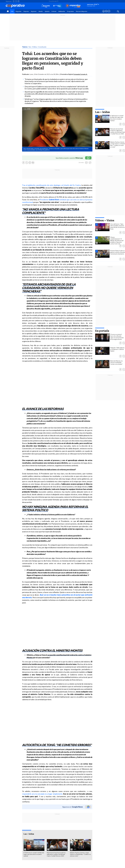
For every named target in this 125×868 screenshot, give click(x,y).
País (12, 11)
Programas (70, 11)
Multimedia (62, 11)
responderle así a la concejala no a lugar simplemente (42, 794)
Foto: (25, 109)
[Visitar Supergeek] (109, 13)
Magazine (18, 11)
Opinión (47, 11)
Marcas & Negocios (82, 11)
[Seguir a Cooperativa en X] (16, 1)
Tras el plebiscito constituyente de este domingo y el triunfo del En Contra (51, 185)
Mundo (41, 11)
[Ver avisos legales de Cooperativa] (104, 13)
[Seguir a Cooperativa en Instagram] (18, 1)
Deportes (26, 11)
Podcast (54, 11)
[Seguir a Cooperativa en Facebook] (14, 1)
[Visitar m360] (106, 13)
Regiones (34, 11)
